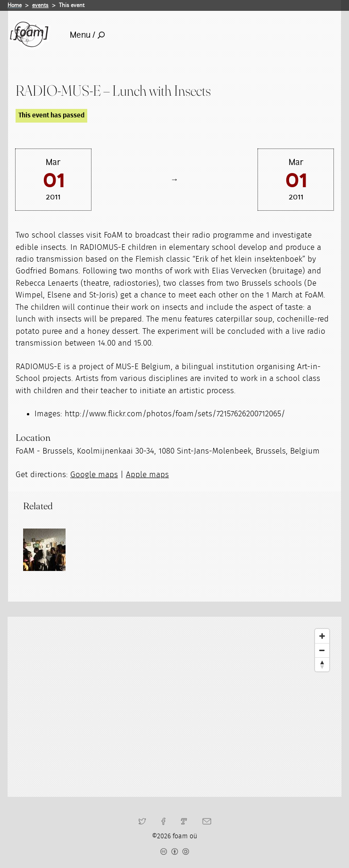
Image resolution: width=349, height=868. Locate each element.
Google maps (94, 475)
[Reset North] (322, 664)
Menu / (87, 35)
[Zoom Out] (322, 650)
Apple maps (147, 475)
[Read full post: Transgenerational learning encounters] (44, 550)
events (40, 5)
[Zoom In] (322, 636)
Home (15, 5)
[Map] (174, 707)
